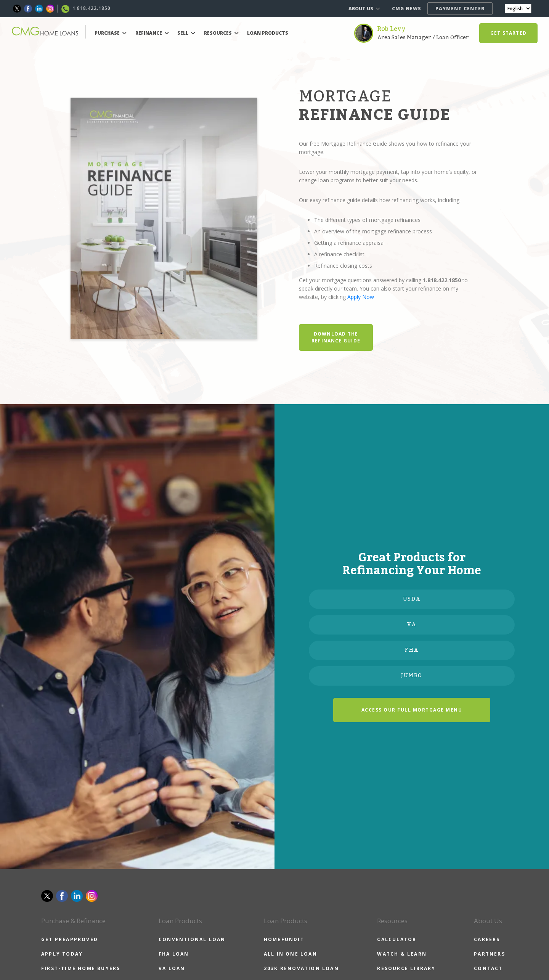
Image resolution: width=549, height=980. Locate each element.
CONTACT (488, 968)
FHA (412, 650)
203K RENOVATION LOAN (301, 968)
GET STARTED (508, 33)
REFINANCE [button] (152, 33)
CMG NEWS (407, 9)
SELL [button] (186, 33)
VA (412, 625)
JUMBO (412, 676)
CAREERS (487, 939)
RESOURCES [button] (221, 33)
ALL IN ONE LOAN (291, 954)
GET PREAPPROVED (70, 939)
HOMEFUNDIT (284, 939)
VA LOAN (172, 968)
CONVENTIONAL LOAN (192, 939)
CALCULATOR (397, 939)
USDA (412, 599)
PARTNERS (490, 954)
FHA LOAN (174, 954)
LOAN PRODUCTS (268, 33)
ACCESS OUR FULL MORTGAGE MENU (412, 710)
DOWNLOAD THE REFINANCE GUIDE (336, 337)
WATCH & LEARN (402, 954)
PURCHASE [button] (111, 33)
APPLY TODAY (62, 954)
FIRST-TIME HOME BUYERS (81, 968)
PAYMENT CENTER (460, 9)
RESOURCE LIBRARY (406, 968)
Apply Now (361, 297)
